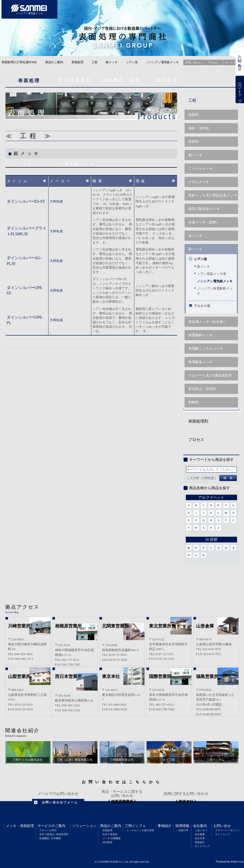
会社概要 (200, 834)
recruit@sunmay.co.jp (186, 807)
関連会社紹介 (22, 730)
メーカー (61, 181)
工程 (95, 62)
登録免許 (200, 842)
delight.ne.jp (237, 862)
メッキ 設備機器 (112, 838)
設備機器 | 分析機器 (50, 838)
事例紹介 (165, 826)
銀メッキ (112, 62)
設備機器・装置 (121, 80)
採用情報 (182, 826)
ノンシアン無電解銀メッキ (215, 291)
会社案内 (200, 826)
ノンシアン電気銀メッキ (215, 281)
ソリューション (84, 826)
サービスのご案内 (51, 826)
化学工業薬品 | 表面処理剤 (54, 834)
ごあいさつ (201, 830)
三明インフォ (135, 826)
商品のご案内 (54, 62)
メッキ (11, 826)
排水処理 (167, 80)
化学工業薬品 (75, 80)
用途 (141, 181)
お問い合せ (222, 826)
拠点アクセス (22, 607)
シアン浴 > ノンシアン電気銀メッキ (53, 164)
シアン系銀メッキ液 (212, 274)
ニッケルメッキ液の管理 (140, 830)
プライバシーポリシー (228, 830)
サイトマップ (223, 834)
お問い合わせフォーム (60, 802)
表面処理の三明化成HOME (19, 62)
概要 (98, 181)
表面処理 (77, 62)
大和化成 (56, 201)
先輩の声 (183, 830)
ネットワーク (202, 846)
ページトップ (240, 90)
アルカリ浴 (202, 306)
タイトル (18, 181)
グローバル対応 (48, 830)
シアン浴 (132, 62)
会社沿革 (200, 838)
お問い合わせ (240, 61)
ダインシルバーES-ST (26, 201)
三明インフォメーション (163, 9)
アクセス (213, 62)
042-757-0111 (122, 808)
